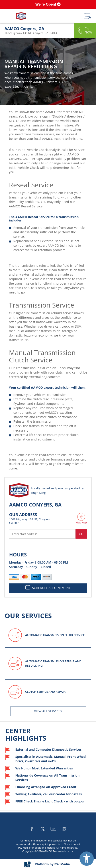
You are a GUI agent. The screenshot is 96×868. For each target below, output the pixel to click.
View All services (48, 711)
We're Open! (48, 4)
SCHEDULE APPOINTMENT (48, 587)
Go (81, 534)
